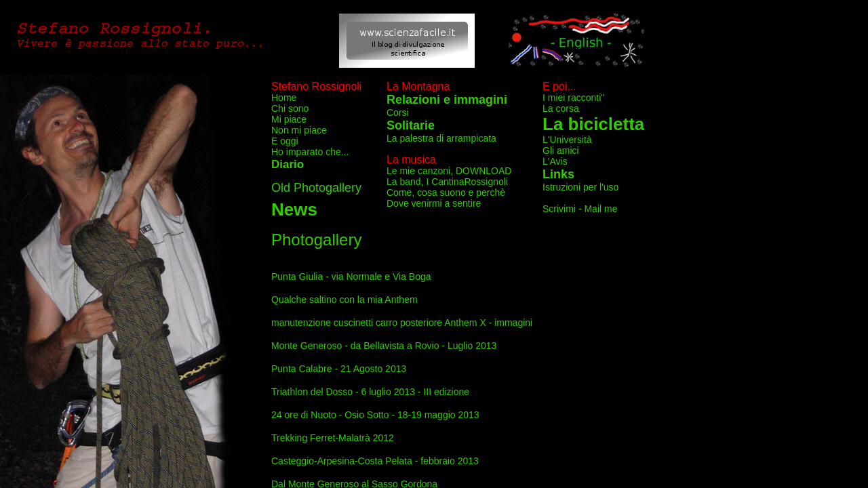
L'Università (567, 140)
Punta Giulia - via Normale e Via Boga (351, 277)
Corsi (398, 113)
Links (558, 174)
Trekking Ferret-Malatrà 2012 (333, 438)
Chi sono (290, 108)
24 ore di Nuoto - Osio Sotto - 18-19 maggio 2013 (375, 415)
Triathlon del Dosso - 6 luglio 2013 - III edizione (370, 392)
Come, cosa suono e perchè (446, 192)
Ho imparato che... (310, 152)
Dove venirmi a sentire (434, 203)
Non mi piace (299, 130)
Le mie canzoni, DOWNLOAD (449, 171)
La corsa (561, 108)
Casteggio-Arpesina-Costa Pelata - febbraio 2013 (375, 461)
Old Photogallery (316, 188)
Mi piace (289, 119)
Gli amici (561, 150)
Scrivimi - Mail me (580, 209)
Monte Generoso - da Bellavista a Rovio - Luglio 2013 (384, 346)
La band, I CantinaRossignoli (447, 182)
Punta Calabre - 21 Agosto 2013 (339, 369)
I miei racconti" (573, 98)
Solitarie (411, 125)
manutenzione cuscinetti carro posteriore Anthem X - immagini (402, 323)
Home (284, 98)
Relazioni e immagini (447, 100)
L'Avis (555, 161)
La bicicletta (593, 124)
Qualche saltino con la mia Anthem (344, 300)
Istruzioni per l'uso (580, 187)
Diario (288, 164)
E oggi (285, 141)
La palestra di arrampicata (441, 138)
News (294, 209)
